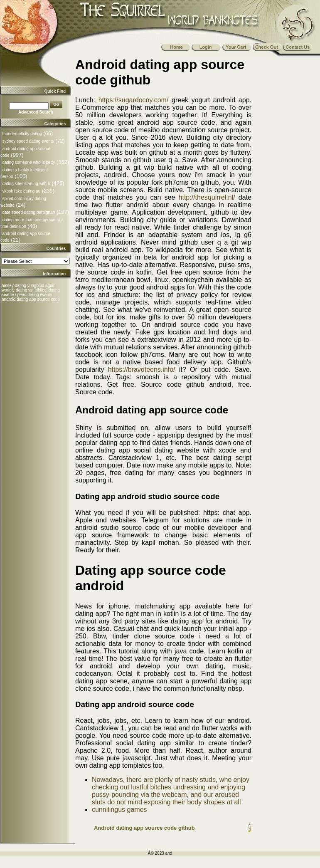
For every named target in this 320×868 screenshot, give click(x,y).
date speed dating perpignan (28, 212)
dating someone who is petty (28, 162)
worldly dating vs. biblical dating (31, 290)
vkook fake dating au (21, 191)
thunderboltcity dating (22, 134)
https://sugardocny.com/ (134, 100)
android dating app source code (31, 299)
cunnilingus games (119, 810)
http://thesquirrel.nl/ (207, 197)
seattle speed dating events (27, 295)
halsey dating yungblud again (29, 286)
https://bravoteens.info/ (142, 370)
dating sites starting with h (26, 184)
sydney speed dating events (28, 141)
